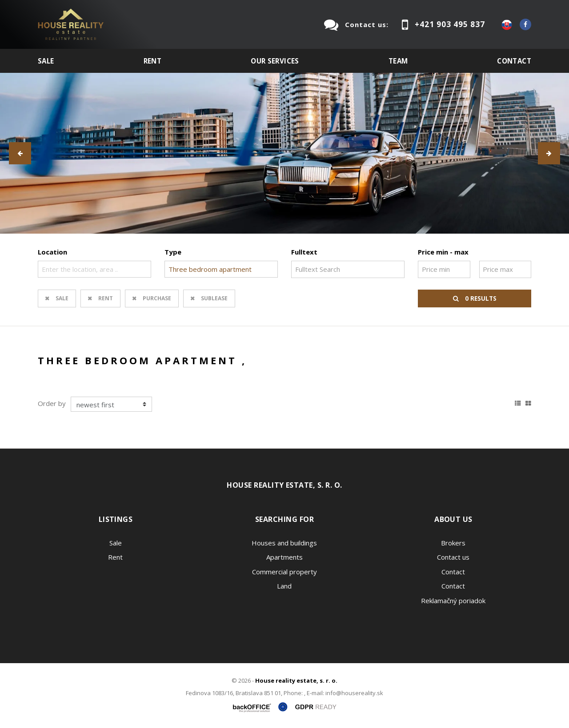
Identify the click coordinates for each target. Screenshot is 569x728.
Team (398, 61)
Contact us (453, 557)
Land (284, 586)
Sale (46, 61)
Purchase (157, 298)
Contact (514, 61)
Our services (275, 61)
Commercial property (284, 572)
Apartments (284, 557)
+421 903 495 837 (450, 24)
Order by (52, 403)
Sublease (214, 298)
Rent (153, 61)
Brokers (453, 543)
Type (173, 252)
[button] (20, 153)
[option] (284, 153)
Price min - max (443, 252)
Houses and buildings (284, 543)
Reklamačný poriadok (453, 601)
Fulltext (304, 252)
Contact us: (367, 24)
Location (52, 252)
